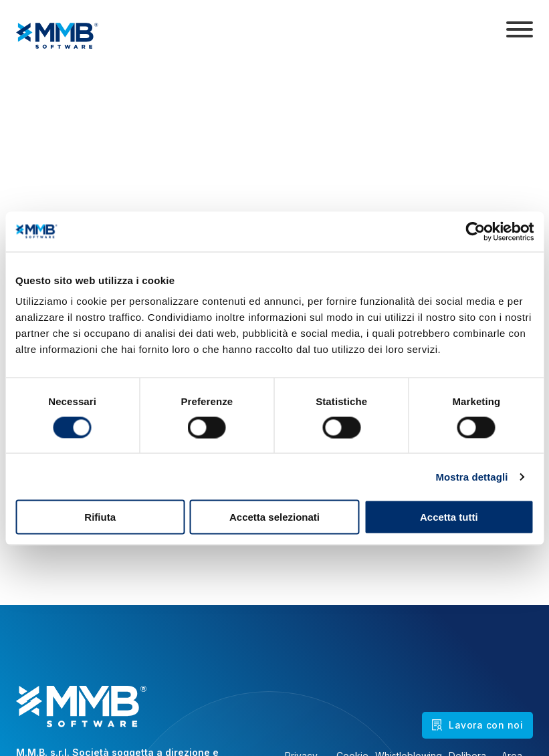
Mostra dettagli (471, 476)
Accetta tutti (449, 517)
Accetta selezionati (274, 517)
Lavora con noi (477, 725)
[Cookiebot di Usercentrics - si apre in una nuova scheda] (475, 231)
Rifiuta (100, 517)
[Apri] (520, 29)
